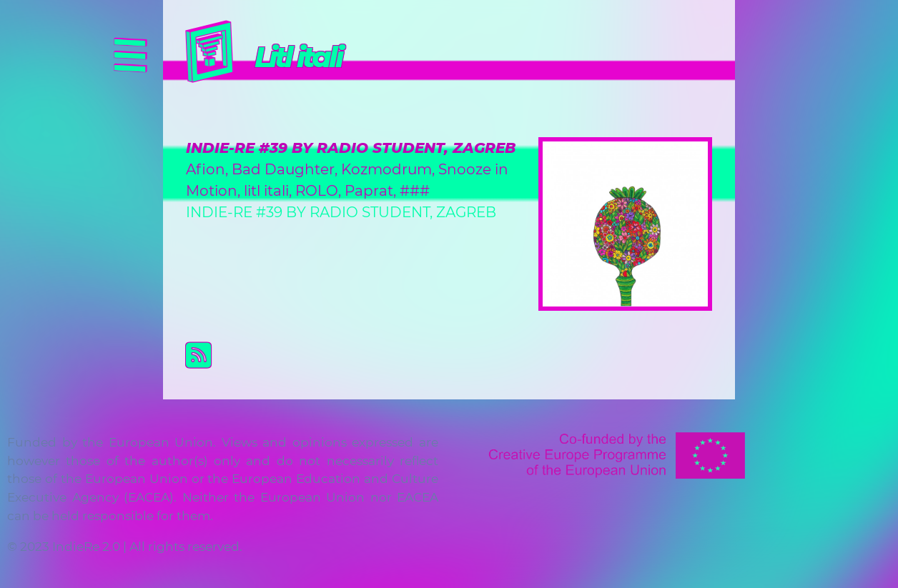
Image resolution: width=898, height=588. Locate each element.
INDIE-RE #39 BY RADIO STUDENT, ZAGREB (351, 148)
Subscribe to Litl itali (460, 355)
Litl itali (298, 57)
